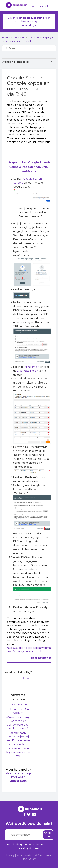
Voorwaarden (25, 855)
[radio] (10, 678)
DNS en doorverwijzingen (41, 37)
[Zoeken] (29, 48)
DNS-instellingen (28, 371)
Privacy (10, 855)
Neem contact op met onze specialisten (18, 777)
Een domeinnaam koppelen (19, 41)
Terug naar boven (46, 727)
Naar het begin (41, 658)
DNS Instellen (18, 705)
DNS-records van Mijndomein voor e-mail (18, 752)
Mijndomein (32, 367)
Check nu (48, 835)
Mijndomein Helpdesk (13, 37)
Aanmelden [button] (46, 6)
